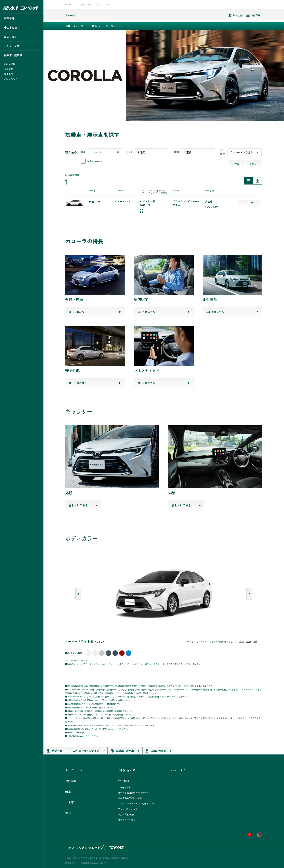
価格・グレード (74, 26)
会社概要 (124, 781)
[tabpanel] (164, 76)
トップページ (74, 770)
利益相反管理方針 (127, 814)
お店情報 (71, 781)
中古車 (70, 802)
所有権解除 (10, 64)
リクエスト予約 (250, 203)
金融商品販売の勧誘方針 (130, 798)
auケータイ (178, 770)
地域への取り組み (127, 820)
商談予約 (253, 16)
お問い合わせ (11, 79)
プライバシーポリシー (129, 809)
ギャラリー (112, 26)
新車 (68, 792)
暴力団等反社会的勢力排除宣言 (133, 793)
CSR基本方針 (125, 787)
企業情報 (9, 69)
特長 (94, 26)
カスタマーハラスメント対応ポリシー (137, 803)
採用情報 (9, 74)
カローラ (70, 15)
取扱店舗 (235, 16)
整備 (68, 813)
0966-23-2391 (212, 207)
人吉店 (209, 201)
